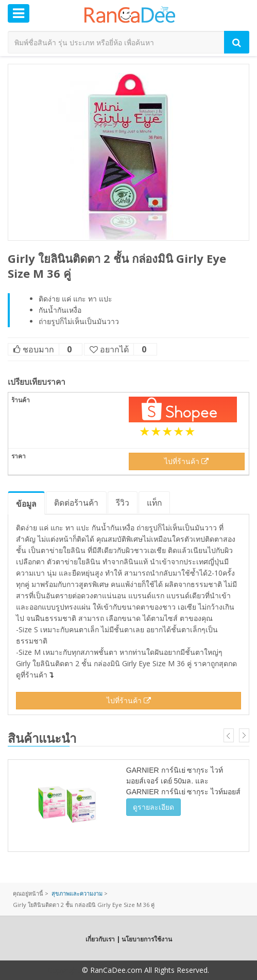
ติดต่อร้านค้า (76, 503)
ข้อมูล (26, 504)
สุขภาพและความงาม (77, 893)
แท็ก (154, 503)
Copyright (64, 970)
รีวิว (123, 503)
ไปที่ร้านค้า (186, 461)
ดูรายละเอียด (153, 807)
